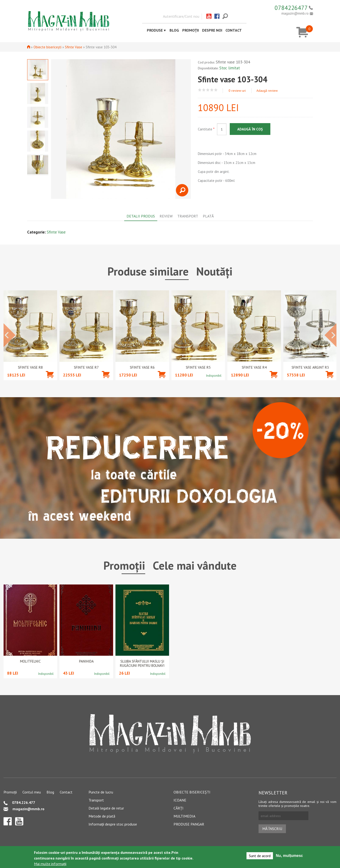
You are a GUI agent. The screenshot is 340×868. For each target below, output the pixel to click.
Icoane (180, 800)
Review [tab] (166, 216)
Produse (155, 30)
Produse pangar (189, 824)
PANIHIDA (86, 661)
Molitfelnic (30, 661)
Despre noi (212, 30)
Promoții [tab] (124, 565)
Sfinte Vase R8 (30, 367)
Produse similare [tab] (148, 271)
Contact (234, 30)
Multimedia (184, 816)
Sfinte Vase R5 (198, 367)
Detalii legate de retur (106, 808)
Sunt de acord (260, 856)
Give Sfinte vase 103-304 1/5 (200, 90)
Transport (96, 800)
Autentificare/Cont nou (181, 16)
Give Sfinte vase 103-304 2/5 (204, 90)
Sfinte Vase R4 (254, 367)
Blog (174, 30)
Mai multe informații (50, 864)
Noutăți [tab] (214, 271)
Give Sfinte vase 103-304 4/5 (212, 90)
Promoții (191, 30)
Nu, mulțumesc (289, 856)
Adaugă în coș (250, 129)
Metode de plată (102, 816)
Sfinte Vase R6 (142, 367)
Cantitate (206, 129)
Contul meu (32, 792)
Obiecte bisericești (47, 47)
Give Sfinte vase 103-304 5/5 (216, 90)
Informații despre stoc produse (113, 824)
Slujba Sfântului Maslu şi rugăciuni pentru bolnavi (142, 664)
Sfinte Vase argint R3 (310, 367)
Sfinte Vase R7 (86, 367)
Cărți (178, 808)
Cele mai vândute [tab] (195, 565)
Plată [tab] (208, 216)
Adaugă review (267, 91)
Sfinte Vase (74, 47)
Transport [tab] (188, 216)
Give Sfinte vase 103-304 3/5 (208, 90)
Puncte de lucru (101, 792)
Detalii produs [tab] (141, 216)
